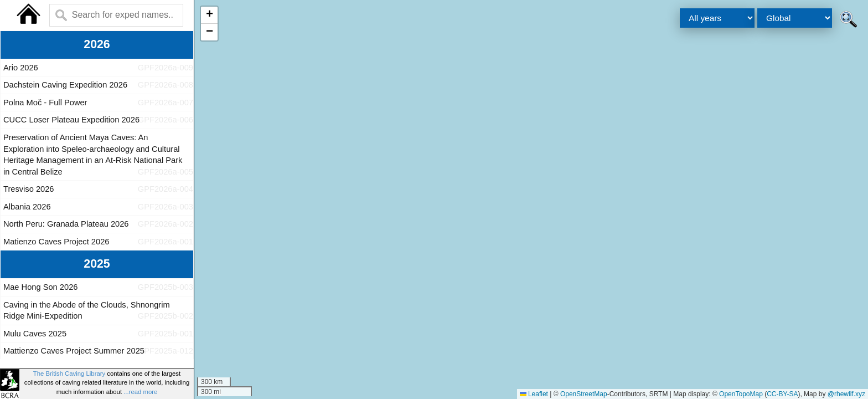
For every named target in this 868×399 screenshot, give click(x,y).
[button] (209, 15)
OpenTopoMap (741, 394)
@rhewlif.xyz (846, 394)
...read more (140, 392)
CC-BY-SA (782, 394)
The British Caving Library (69, 374)
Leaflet (534, 394)
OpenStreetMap (584, 394)
